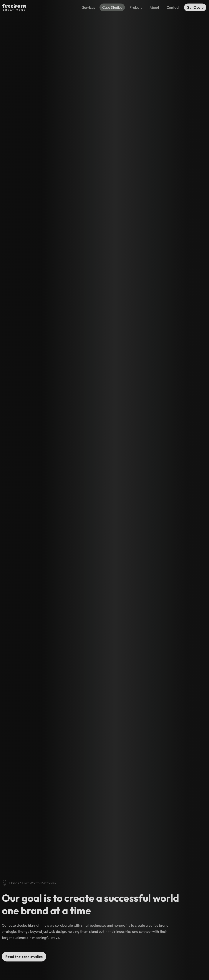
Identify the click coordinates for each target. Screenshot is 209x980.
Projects (136, 7)
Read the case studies (24, 957)
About (154, 7)
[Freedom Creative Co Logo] (14, 10)
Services (88, 7)
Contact (173, 7)
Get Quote (195, 7)
